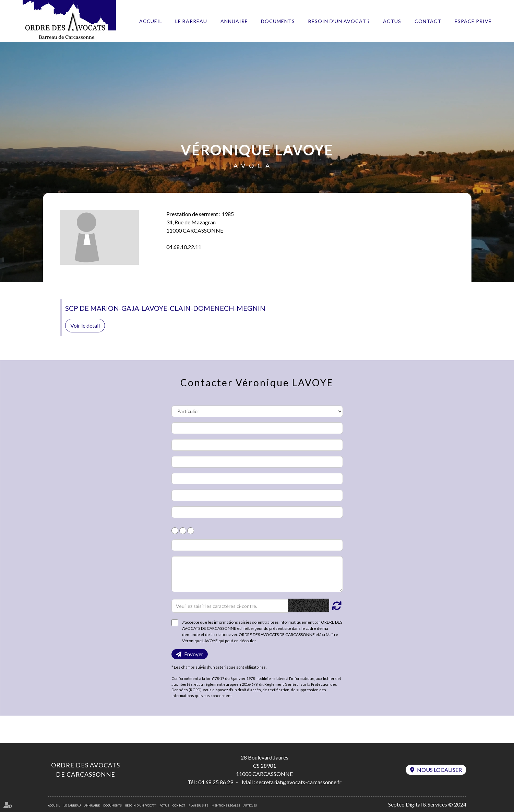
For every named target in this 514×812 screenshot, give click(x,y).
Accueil (151, 21)
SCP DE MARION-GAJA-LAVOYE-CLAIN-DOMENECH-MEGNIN (165, 308)
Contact (428, 21)
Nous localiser (439, 770)
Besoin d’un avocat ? (339, 21)
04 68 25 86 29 (216, 782)
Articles (250, 805)
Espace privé (473, 21)
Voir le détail (85, 325)
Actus (392, 21)
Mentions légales (226, 805)
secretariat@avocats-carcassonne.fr (299, 782)
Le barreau (191, 21)
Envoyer (194, 654)
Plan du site (198, 805)
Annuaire (234, 21)
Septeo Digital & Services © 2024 (427, 804)
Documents (278, 21)
